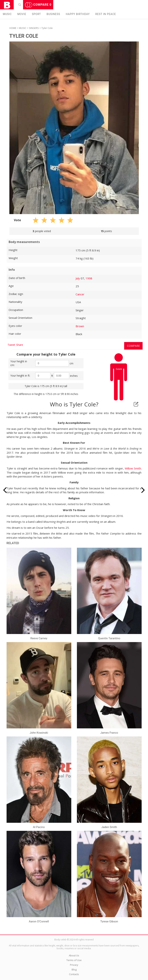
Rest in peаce (106, 14)
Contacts (74, 974)
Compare (38, 5)
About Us (74, 955)
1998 (89, 278)
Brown (80, 326)
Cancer (80, 294)
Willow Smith (133, 468)
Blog (74, 969)
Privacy (74, 965)
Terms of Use (74, 960)
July (78, 278)
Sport (36, 14)
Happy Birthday (78, 14)
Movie (22, 14)
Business (53, 14)
